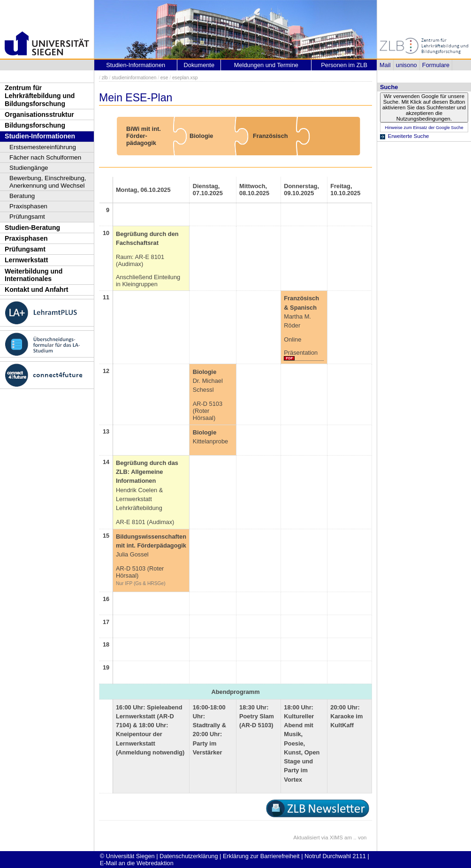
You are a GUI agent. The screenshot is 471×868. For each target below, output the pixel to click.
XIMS (336, 838)
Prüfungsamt (27, 217)
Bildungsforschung (35, 125)
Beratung (22, 196)
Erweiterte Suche (409, 136)
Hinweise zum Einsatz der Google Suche (424, 128)
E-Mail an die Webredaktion (137, 863)
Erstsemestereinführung (43, 147)
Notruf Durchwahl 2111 (335, 856)
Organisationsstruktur (39, 114)
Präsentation (301, 353)
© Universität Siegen (127, 856)
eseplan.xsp (185, 78)
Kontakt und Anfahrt (37, 289)
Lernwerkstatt (26, 260)
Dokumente (199, 65)
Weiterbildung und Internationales (34, 275)
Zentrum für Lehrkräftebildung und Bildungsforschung (40, 95)
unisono (406, 65)
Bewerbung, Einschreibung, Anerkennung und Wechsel (48, 182)
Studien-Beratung (32, 228)
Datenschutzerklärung (189, 856)
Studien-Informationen (40, 136)
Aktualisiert (306, 838)
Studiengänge (29, 168)
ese (164, 78)
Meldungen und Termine (266, 65)
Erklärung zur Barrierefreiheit (261, 856)
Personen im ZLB (344, 65)
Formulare (436, 65)
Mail (385, 65)
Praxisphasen (28, 206)
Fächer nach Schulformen (45, 157)
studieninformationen (134, 78)
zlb (105, 78)
